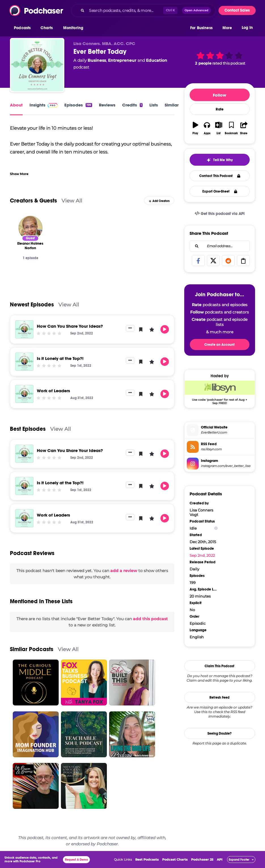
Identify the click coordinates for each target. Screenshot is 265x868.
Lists (154, 105)
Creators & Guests (33, 201)
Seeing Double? (220, 733)
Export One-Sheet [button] (220, 191)
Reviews (107, 105)
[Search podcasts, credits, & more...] (125, 10)
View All (72, 201)
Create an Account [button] (220, 345)
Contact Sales (237, 10)
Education (157, 60)
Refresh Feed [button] (220, 698)
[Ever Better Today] (37, 65)
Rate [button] (220, 109)
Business (97, 60)
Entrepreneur (122, 60)
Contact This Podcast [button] (220, 176)
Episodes (78, 105)
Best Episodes (28, 429)
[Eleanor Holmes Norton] (30, 228)
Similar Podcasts (32, 649)
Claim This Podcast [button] (220, 666)
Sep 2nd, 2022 (202, 555)
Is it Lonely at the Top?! (60, 358)
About (16, 105)
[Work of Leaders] (24, 394)
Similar (172, 105)
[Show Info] (216, 528)
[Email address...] (220, 246)
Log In (247, 28)
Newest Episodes (32, 305)
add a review (124, 571)
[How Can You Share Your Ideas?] (24, 329)
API (220, 860)
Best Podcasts (147, 860)
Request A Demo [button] (77, 860)
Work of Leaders (53, 391)
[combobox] (143, 10)
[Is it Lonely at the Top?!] (24, 362)
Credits (132, 105)
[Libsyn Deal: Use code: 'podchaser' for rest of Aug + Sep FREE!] (220, 393)
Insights (44, 105)
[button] (24, 28)
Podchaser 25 (202, 860)
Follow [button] (220, 95)
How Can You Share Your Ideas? (70, 326)
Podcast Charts (175, 860)
